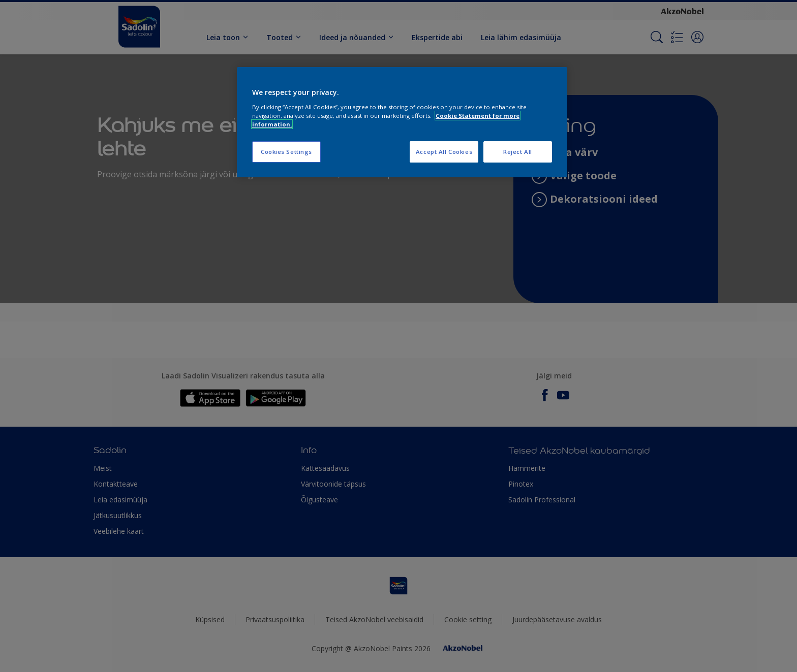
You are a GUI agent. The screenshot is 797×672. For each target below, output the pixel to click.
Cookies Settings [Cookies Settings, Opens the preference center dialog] (286, 152)
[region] (402, 122)
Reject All (518, 152)
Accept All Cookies (444, 152)
